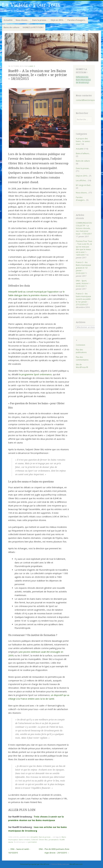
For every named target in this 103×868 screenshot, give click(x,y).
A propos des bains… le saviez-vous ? (83, 141)
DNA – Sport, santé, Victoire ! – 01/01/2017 (83, 283)
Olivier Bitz (43, 840)
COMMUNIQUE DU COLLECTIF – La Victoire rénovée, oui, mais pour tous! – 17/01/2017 (84, 228)
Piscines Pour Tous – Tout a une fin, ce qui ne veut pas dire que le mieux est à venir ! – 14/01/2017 (84, 248)
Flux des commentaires (82, 358)
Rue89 (62, 840)
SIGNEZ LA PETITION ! (33, 27)
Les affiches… (82, 180)
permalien (33, 842)
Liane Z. (32, 66)
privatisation (54, 840)
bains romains (24, 840)
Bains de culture (12, 27)
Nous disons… (22, 20)
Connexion (81, 345)
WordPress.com (76, 864)
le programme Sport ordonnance (35, 374)
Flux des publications (81, 351)
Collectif (34, 840)
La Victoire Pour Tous (31, 5)
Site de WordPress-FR (82, 366)
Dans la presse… (40, 20)
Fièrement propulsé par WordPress (35, 864)
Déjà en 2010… (58, 20)
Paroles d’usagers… (77, 20)
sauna (11, 842)
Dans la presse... (45, 837)
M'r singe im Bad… (84, 185)
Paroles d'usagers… (81, 199)
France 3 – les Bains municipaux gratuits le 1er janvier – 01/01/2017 (83, 268)
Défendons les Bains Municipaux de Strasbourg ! (83, 80)
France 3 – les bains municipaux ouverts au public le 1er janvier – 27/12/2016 (83, 299)
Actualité (8, 20)
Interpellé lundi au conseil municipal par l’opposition (33, 292)
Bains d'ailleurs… (83, 153)
